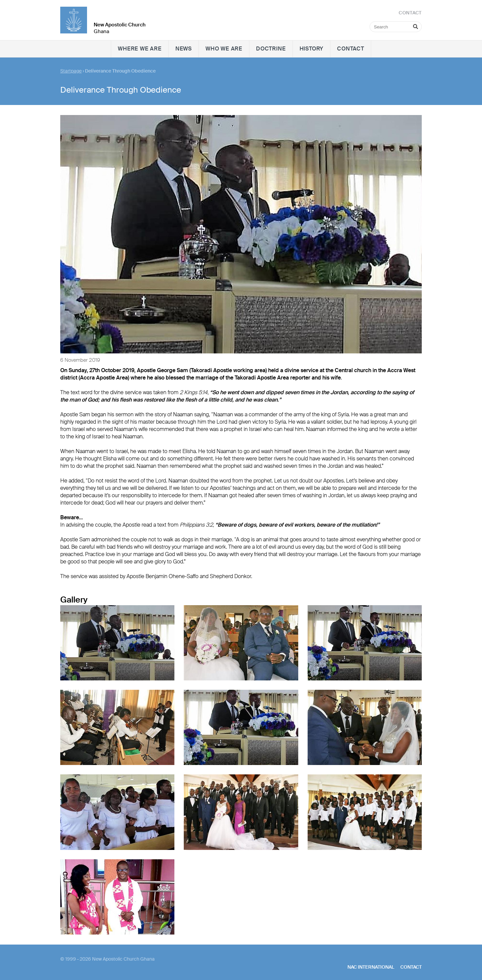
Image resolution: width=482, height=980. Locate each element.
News (184, 49)
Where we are (140, 49)
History (312, 49)
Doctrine (271, 49)
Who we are (224, 49)
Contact (351, 49)
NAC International (371, 967)
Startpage (71, 71)
